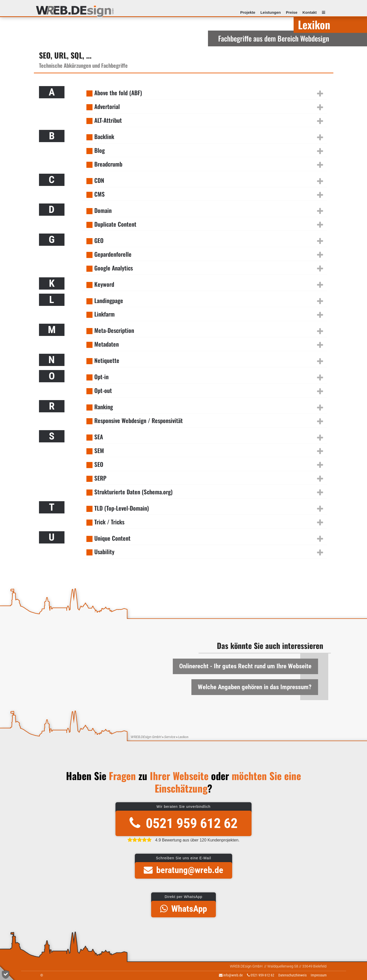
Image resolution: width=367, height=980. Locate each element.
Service (170, 737)
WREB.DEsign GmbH (146, 737)
